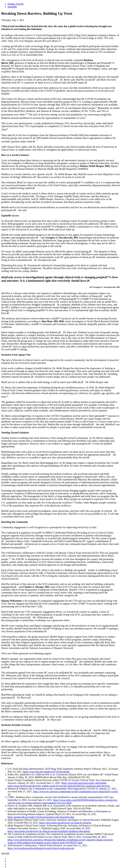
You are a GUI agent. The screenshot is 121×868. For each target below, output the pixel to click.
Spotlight (12, 7)
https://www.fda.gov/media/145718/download (46, 772)
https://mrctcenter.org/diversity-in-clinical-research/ (65, 823)
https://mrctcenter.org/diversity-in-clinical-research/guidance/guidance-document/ (49, 831)
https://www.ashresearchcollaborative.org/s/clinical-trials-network (41, 848)
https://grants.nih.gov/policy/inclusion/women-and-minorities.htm (41, 817)
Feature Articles (16, 4)
